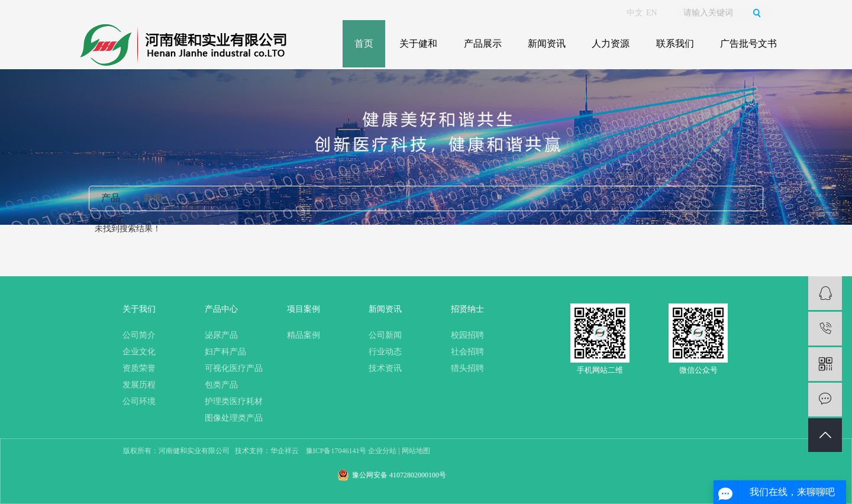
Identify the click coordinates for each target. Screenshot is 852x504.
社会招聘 (467, 352)
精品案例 (304, 335)
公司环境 (139, 401)
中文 (635, 13)
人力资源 (611, 43)
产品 (111, 198)
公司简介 (139, 335)
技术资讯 (385, 368)
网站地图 (416, 451)
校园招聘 (467, 335)
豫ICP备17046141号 (336, 451)
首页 (364, 43)
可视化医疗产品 (234, 368)
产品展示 (483, 43)
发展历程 (139, 385)
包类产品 (221, 385)
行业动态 (385, 352)
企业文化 (139, 352)
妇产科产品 (225, 352)
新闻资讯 (547, 43)
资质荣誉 (139, 368)
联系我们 (675, 43)
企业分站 (382, 451)
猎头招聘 (467, 368)
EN (652, 13)
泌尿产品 (221, 335)
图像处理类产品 (234, 418)
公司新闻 (385, 335)
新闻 (153, 198)
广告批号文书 (748, 43)
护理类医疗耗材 (234, 401)
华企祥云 (285, 451)
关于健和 (418, 43)
